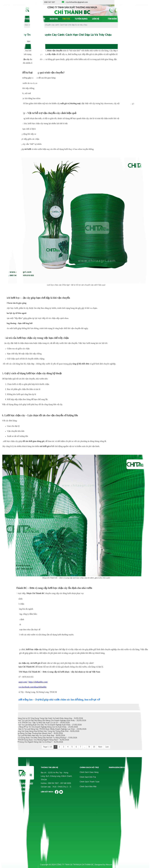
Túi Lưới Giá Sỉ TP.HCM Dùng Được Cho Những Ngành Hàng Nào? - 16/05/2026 (37, 740)
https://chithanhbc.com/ (38, 682)
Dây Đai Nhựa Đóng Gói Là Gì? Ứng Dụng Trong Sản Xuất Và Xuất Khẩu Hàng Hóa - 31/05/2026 (44, 718)
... (85, 747)
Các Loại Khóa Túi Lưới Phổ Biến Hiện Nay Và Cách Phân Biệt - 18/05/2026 (36, 736)
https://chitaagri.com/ (19, 682)
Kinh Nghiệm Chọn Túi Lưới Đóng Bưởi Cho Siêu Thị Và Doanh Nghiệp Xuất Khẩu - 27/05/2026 (44, 725)
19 (89, 747)
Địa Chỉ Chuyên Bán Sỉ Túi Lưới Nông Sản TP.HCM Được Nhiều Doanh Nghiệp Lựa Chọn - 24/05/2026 (46, 729)
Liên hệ (96, 19)
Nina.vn (109, 865)
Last (107, 747)
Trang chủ (9, 19)
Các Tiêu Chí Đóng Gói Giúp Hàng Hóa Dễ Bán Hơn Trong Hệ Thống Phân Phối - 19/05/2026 (43, 731)
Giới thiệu (25, 19)
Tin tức (66, 19)
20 (94, 747)
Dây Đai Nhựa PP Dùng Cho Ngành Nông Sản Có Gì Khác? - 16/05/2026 (35, 742)
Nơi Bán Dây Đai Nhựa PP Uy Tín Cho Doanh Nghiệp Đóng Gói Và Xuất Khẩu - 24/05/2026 (42, 727)
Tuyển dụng (81, 19)
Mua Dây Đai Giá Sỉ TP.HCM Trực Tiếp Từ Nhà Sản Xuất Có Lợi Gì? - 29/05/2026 (38, 723)
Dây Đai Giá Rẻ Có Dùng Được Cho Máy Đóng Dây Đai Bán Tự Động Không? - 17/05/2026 (42, 738)
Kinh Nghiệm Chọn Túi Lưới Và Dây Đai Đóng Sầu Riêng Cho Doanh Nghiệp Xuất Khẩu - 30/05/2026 (46, 721)
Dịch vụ (54, 19)
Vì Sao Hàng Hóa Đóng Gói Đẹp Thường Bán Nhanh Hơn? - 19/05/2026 (34, 734)
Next (100, 747)
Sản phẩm (40, 19)
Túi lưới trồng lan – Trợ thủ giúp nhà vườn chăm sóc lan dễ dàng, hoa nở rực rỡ (56, 700)
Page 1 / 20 (48, 747)
